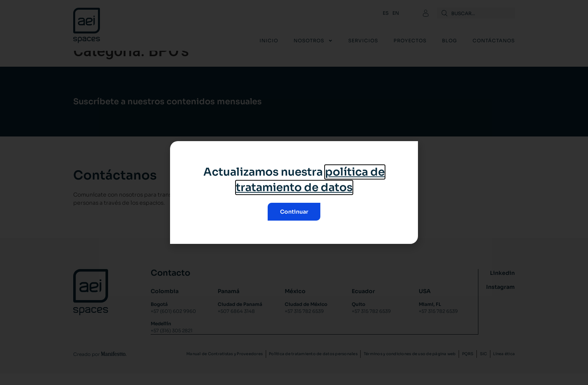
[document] (294, 192)
